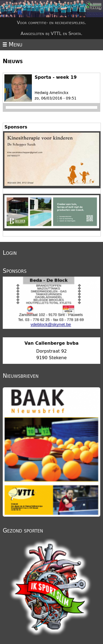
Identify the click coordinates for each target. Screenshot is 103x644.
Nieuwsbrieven (21, 376)
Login (10, 253)
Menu (12, 45)
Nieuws (13, 61)
